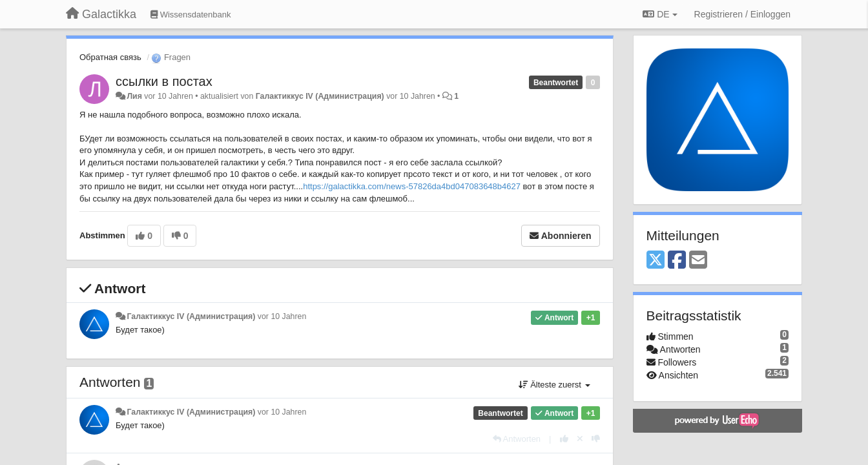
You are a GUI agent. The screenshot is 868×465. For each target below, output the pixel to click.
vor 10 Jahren (282, 316)
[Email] (698, 261)
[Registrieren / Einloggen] (742, 14)
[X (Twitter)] (656, 261)
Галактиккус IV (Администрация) (320, 96)
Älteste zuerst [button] (554, 385)
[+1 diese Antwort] (564, 439)
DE (660, 14)
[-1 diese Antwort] (596, 439)
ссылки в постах (164, 81)
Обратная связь (110, 57)
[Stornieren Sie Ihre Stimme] (580, 439)
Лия (134, 96)
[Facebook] (677, 261)
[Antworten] (517, 439)
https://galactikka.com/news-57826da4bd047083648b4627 (412, 186)
